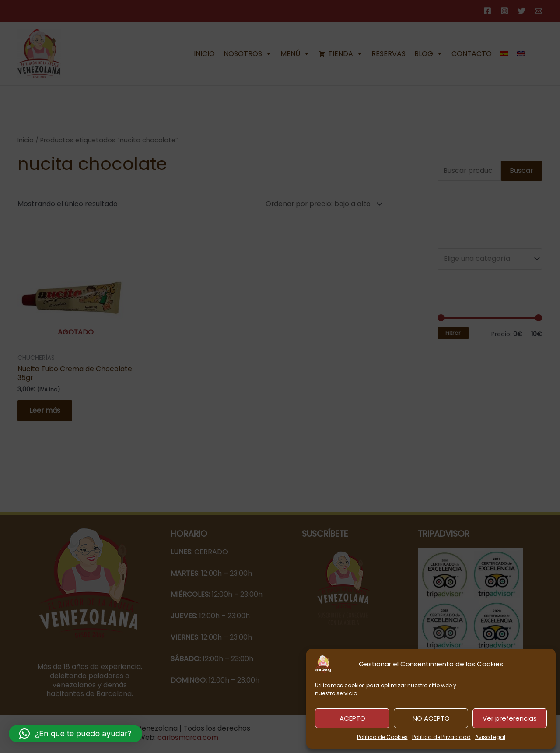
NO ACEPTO (431, 718)
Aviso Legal (490, 737)
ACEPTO (352, 718)
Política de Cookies (382, 737)
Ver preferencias (510, 718)
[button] (75, 734)
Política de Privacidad (441, 737)
